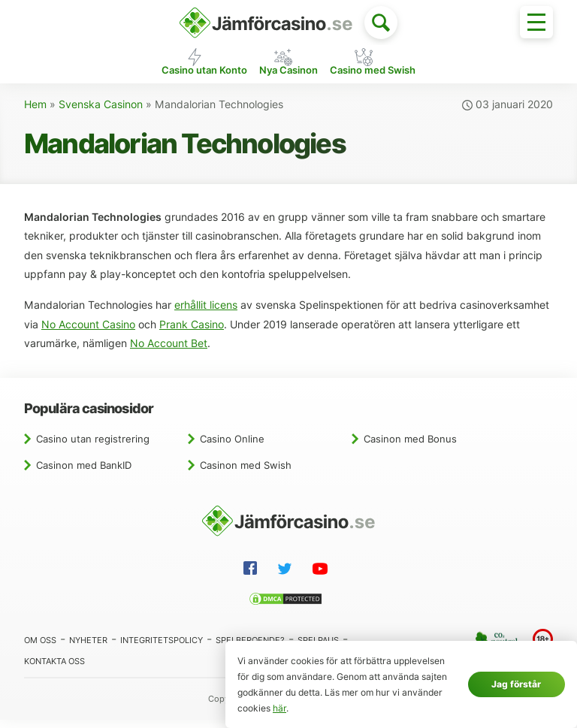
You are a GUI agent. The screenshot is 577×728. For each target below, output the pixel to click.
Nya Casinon (288, 77)
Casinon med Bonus (410, 446)
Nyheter (88, 648)
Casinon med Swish (246, 473)
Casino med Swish (373, 77)
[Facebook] (253, 578)
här (279, 708)
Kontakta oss (54, 669)
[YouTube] (323, 578)
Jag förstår (516, 684)
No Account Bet (169, 352)
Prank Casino (192, 332)
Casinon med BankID (84, 473)
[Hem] (266, 23)
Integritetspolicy (162, 648)
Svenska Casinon (101, 113)
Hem (35, 113)
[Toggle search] (381, 23)
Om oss (40, 648)
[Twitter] (288, 578)
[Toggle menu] (536, 22)
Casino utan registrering (93, 446)
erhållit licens (206, 313)
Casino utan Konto (204, 77)
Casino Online (232, 446)
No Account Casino (88, 332)
